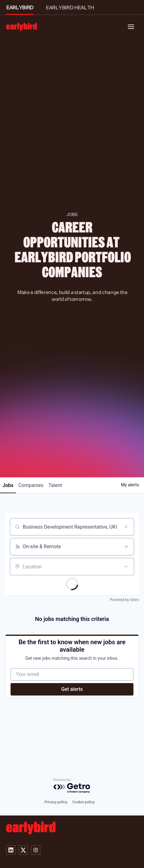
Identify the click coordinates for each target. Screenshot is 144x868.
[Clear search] (126, 527)
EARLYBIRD (20, 7)
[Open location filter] (126, 567)
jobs (8, 485)
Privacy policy (56, 802)
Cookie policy (83, 802)
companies (31, 485)
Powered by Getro (124, 600)
